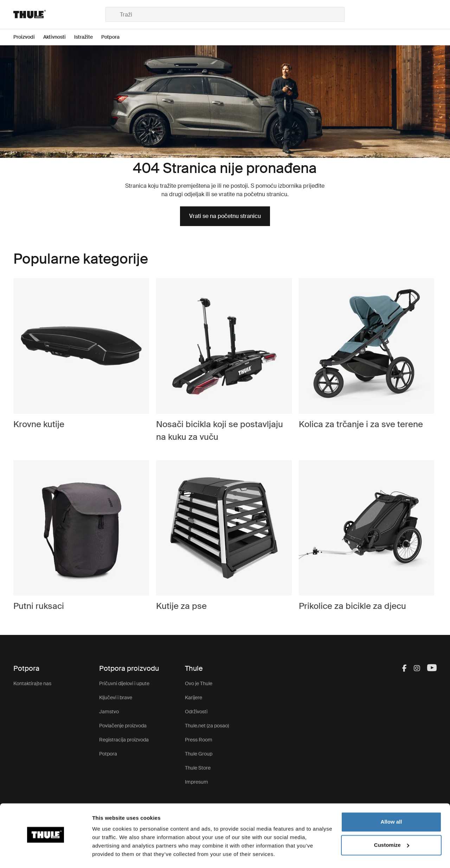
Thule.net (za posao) (207, 726)
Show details (108, 854)
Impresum (197, 782)
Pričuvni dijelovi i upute (124, 683)
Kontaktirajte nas (32, 683)
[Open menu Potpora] (115, 37)
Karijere (194, 697)
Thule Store (198, 768)
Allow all (391, 802)
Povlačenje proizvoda (123, 726)
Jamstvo (109, 712)
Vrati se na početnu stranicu (225, 216)
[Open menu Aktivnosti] (59, 37)
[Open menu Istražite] (88, 37)
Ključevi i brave (116, 697)
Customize (392, 825)
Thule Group (199, 754)
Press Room (199, 740)
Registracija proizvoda (124, 740)
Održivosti (196, 712)
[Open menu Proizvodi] (28, 37)
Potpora (108, 754)
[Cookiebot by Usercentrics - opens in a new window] (46, 854)
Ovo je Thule (199, 683)
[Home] (59, 14)
